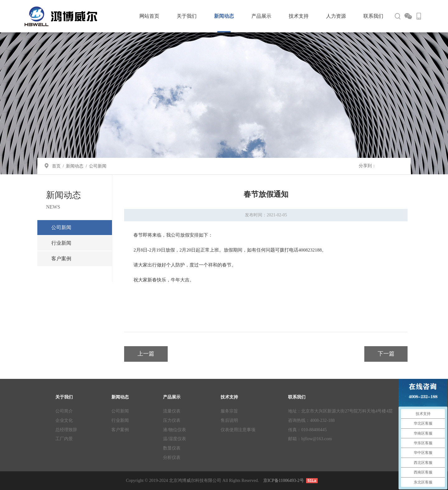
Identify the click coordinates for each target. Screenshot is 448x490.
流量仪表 (172, 411)
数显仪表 (172, 448)
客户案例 (61, 259)
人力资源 (336, 16)
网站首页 (149, 16)
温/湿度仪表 (175, 439)
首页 (56, 166)
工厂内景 (64, 439)
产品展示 (261, 16)
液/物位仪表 (175, 430)
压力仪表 (172, 420)
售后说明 (229, 420)
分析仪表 (172, 457)
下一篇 (386, 354)
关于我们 (187, 16)
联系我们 (373, 16)
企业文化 (64, 420)
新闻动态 (224, 16)
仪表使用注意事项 (238, 430)
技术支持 (299, 16)
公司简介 (64, 411)
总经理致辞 (66, 430)
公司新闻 (98, 166)
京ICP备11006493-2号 (284, 481)
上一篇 (146, 354)
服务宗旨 (229, 411)
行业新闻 (61, 243)
